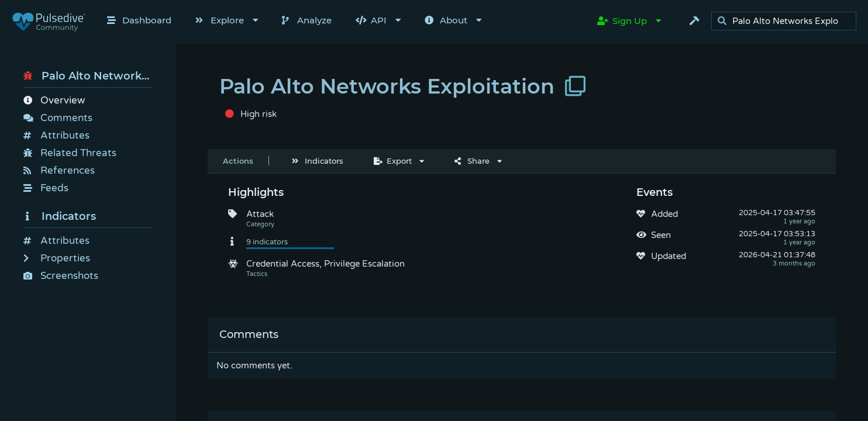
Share (472, 161)
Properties (57, 258)
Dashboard (139, 20)
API (371, 20)
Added (664, 214)
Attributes (56, 135)
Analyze (307, 20)
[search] (787, 21)
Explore (220, 20)
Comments (58, 118)
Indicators (60, 216)
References (59, 170)
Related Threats (70, 153)
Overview (54, 100)
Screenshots (61, 276)
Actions (238, 161)
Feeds (46, 188)
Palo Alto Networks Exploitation (88, 76)
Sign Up (622, 21)
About (446, 20)
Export (393, 161)
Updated (669, 256)
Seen (661, 235)
